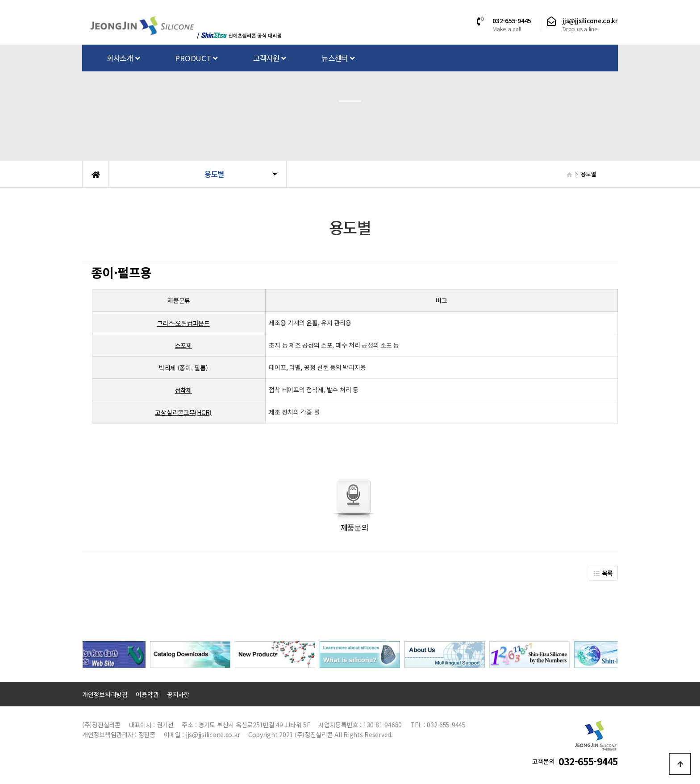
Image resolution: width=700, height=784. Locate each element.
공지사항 (178, 694)
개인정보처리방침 (105, 694)
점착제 (183, 390)
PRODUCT (196, 58)
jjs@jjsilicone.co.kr (590, 21)
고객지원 (269, 58)
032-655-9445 (512, 21)
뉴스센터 (338, 58)
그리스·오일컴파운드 (183, 323)
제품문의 (355, 527)
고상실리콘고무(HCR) (183, 412)
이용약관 (147, 694)
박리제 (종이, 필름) (183, 368)
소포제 (183, 345)
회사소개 (123, 58)
